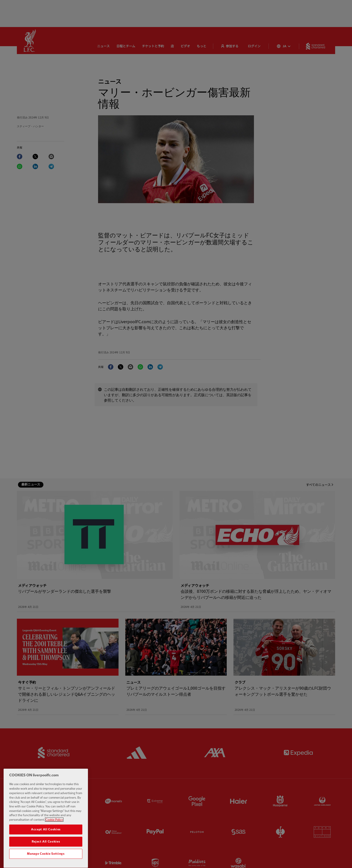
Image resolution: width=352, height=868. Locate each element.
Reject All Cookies (46, 853)
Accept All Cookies (46, 841)
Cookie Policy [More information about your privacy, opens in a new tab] (54, 831)
